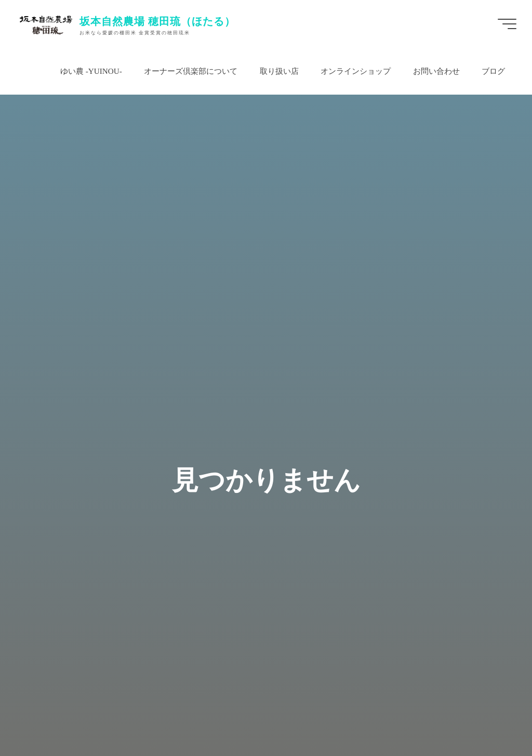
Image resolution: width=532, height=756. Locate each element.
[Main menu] (507, 24)
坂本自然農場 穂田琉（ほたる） (157, 21)
